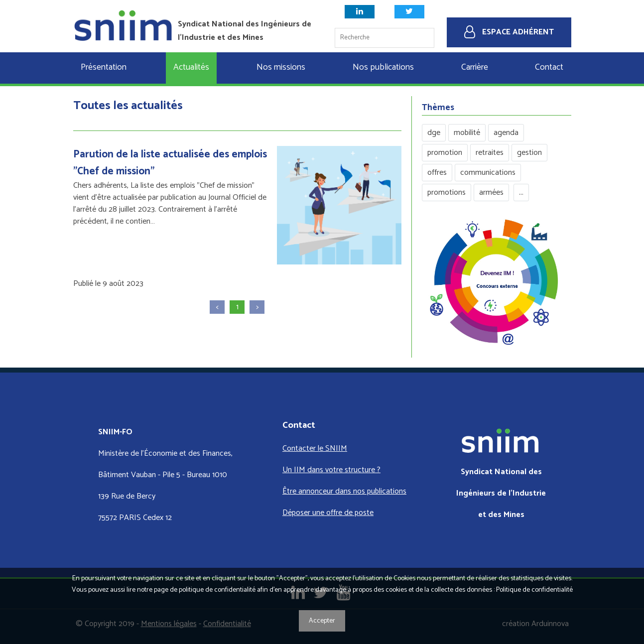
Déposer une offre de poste (328, 513)
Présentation (104, 67)
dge (434, 133)
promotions (447, 193)
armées (491, 193)
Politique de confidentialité (534, 590)
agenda (506, 133)
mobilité (467, 133)
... (521, 193)
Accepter (322, 621)
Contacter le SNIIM (315, 449)
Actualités (191, 67)
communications (488, 173)
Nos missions (281, 67)
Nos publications (383, 67)
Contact (549, 67)
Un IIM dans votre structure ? (331, 470)
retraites (490, 153)
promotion (445, 153)
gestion (529, 153)
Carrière (475, 67)
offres (437, 173)
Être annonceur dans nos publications (344, 491)
